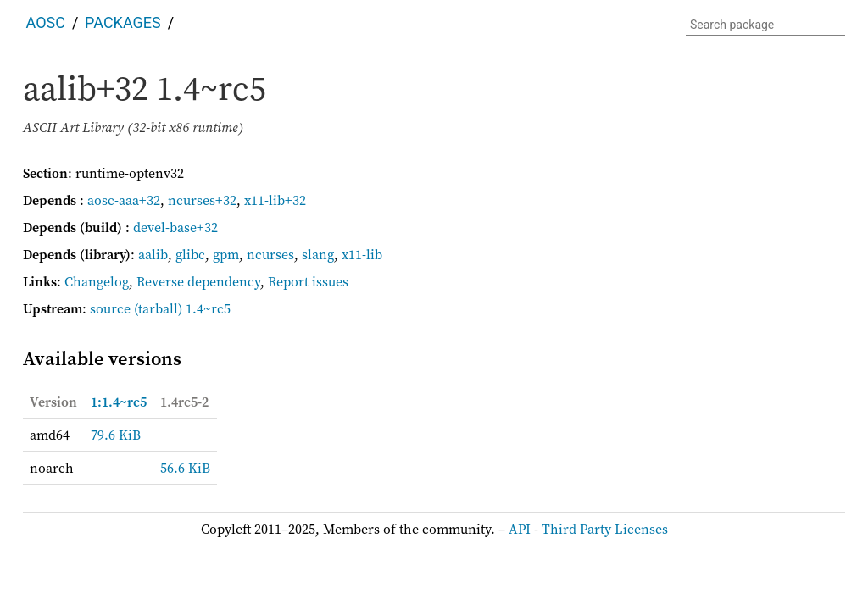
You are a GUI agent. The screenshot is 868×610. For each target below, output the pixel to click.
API (520, 529)
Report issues (308, 281)
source (110, 308)
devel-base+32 (175, 227)
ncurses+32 (202, 200)
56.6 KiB (185, 468)
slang (318, 254)
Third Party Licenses (605, 529)
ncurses (270, 254)
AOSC (46, 22)
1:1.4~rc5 (119, 402)
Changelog (97, 281)
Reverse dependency (198, 281)
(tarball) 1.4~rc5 (182, 308)
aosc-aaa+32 (124, 200)
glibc (190, 254)
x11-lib (362, 254)
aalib (153, 254)
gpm (226, 254)
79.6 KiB (116, 435)
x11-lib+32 (275, 200)
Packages (123, 22)
